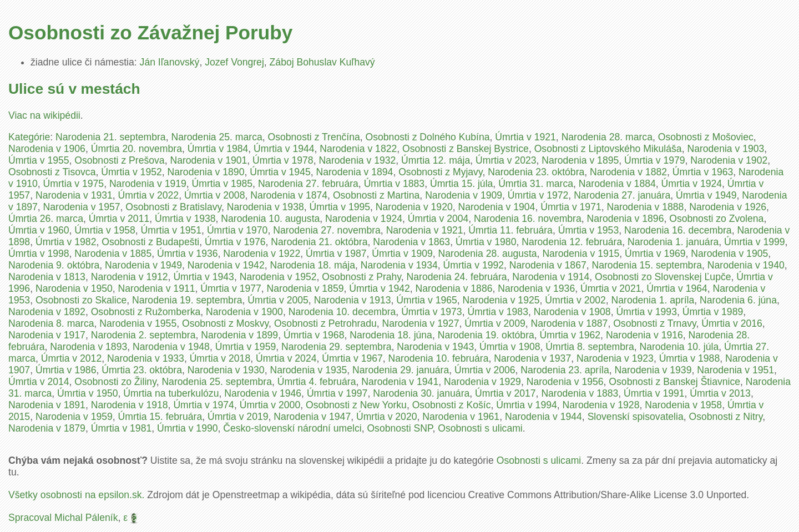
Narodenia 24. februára (457, 277)
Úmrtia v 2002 (575, 300)
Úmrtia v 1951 (171, 230)
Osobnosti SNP (399, 428)
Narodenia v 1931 (74, 195)
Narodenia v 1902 (729, 160)
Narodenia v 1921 (425, 230)
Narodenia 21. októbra (319, 242)
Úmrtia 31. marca (536, 184)
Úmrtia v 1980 (486, 242)
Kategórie (29, 137)
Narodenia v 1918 (130, 405)
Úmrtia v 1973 (432, 312)
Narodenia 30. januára (421, 393)
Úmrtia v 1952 (132, 172)
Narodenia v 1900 (244, 312)
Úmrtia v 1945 (280, 172)
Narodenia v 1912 (130, 277)
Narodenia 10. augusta (270, 219)
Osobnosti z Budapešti (150, 242)
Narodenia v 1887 (570, 323)
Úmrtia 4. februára (317, 382)
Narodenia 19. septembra (187, 300)
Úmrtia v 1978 (283, 160)
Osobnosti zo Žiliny (115, 382)
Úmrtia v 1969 (655, 254)
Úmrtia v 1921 (525, 137)
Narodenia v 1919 (148, 184)
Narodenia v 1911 (157, 288)
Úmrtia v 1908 (510, 347)
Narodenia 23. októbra (536, 172)
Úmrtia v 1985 (222, 184)
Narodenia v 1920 (414, 207)
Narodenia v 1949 (143, 265)
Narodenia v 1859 (305, 288)
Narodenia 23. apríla (565, 370)
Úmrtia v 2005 (278, 300)
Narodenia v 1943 (435, 347)
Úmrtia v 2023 (506, 160)
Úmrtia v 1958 (105, 230)
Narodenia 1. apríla (653, 300)
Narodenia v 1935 (308, 370)
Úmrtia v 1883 (395, 184)
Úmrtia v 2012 (72, 358)
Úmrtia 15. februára (160, 417)
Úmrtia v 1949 (706, 195)
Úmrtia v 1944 (284, 149)
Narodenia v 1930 (226, 370)
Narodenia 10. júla (679, 347)
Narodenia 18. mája (312, 265)
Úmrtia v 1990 (188, 428)
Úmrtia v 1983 (498, 312)
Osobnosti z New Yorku (356, 405)
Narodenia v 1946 (263, 393)
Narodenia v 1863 (411, 242)
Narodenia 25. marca (216, 137)
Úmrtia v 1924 (692, 184)
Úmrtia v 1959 (246, 347)
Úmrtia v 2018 (220, 358)
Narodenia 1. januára (673, 242)
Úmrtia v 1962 (570, 335)
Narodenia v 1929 (482, 382)
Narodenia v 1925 (501, 300)
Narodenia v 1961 (461, 417)
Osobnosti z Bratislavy (173, 207)
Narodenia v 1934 (399, 265)
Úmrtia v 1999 (755, 242)
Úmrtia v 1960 (39, 230)
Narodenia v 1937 (532, 358)
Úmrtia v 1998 (39, 254)
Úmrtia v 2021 (611, 288)
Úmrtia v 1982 (66, 242)
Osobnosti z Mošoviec (706, 137)
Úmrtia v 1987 (336, 254)
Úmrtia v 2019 (238, 417)
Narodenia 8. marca (51, 323)
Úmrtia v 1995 (340, 207)
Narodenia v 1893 (89, 347)
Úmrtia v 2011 (119, 219)
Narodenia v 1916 (644, 335)
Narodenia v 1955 (138, 323)
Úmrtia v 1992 (474, 265)
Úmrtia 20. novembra (136, 149)
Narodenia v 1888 (645, 207)
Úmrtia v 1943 (204, 277)
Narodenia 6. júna (738, 300)
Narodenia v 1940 (746, 265)
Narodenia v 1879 (47, 428)
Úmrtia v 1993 (646, 312)
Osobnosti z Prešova (119, 160)
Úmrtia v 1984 (218, 149)
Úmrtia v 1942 (380, 288)
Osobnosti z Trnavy (654, 323)
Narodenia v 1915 (581, 254)
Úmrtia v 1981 (122, 428)
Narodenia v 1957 (82, 207)
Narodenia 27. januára (622, 195)
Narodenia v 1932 (357, 160)
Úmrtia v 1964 (677, 288)
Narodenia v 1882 (628, 172)
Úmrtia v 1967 (352, 358)
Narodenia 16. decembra (678, 230)
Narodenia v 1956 (565, 382)
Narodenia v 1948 (171, 347)
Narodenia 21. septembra (111, 137)
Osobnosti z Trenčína (314, 137)
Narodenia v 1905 (729, 254)
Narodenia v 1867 (548, 265)
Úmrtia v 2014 (39, 382)
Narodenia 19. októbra (486, 335)
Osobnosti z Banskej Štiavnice (674, 382)
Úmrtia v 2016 (732, 323)
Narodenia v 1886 (454, 288)
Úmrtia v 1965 (427, 300)
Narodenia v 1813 (47, 277)
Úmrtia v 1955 (39, 160)
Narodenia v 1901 (208, 160)
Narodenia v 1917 (47, 335)
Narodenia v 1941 (400, 382)
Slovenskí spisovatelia (636, 417)
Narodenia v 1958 (683, 405)
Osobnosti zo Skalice (81, 300)
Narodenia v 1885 (113, 254)
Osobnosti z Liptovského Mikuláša (608, 149)
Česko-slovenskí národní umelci (292, 428)
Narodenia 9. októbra (54, 265)
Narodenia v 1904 (497, 207)
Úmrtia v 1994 (527, 405)
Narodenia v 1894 (355, 172)
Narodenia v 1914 (551, 277)
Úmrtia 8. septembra (590, 347)
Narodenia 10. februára (439, 358)
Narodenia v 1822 (358, 149)
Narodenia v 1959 (74, 417)
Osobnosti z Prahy (361, 277)
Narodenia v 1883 (580, 393)
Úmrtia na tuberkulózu (171, 393)
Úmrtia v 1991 (654, 393)
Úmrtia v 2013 (720, 393)
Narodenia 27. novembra (327, 230)
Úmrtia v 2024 (286, 358)
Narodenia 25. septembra (217, 382)
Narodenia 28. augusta (488, 254)
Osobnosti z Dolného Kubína (428, 137)
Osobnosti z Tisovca (52, 172)
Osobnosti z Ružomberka (146, 312)
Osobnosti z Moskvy (225, 323)
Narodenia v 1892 (47, 312)
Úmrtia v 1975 (74, 184)
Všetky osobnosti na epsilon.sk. (76, 495)
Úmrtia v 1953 (589, 230)
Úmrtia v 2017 (505, 393)
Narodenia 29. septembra (337, 347)
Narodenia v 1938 (266, 207)
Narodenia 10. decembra (342, 312)
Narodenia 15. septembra (647, 265)
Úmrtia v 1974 (204, 405)
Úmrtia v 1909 (402, 254)
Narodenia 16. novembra (528, 219)
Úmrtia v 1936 (188, 254)
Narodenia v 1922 (262, 254)
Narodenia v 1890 (206, 172)
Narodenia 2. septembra (143, 335)
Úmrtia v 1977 (231, 288)
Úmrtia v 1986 (66, 370)
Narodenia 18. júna (391, 335)
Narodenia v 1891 (47, 405)
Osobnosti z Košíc (452, 405)
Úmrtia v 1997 (337, 393)
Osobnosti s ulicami (480, 428)
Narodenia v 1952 (278, 277)
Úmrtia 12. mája (436, 160)
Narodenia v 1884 (617, 184)
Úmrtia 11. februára (510, 230)
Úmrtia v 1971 (571, 207)
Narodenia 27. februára (308, 184)
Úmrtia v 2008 (215, 195)
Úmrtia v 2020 (387, 417)
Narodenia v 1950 (74, 288)
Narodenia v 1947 (312, 417)
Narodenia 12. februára (572, 242)
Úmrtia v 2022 (149, 195)
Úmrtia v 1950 (88, 393)
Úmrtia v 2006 (485, 370)
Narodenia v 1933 (146, 358)
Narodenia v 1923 (615, 358)
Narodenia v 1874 (289, 195)
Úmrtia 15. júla (461, 184)
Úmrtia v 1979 (655, 160)
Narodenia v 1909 (464, 195)
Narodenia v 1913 (353, 300)
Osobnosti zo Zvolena (716, 219)
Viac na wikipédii (44, 115)
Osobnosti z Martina (376, 195)
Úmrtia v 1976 (235, 242)
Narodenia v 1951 (735, 370)
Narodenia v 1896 (626, 219)
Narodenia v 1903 (725, 149)
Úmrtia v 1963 (703, 172)
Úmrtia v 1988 (690, 358)
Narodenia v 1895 (580, 160)
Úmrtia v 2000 (270, 405)
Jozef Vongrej (234, 62)
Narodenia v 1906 (47, 149)
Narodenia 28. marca (607, 137)
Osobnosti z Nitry (726, 417)
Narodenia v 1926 (728, 207)
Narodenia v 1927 (421, 323)
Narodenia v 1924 (364, 219)
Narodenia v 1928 (601, 405)
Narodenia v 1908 (572, 312)
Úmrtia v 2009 (495, 323)
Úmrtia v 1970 (237, 230)
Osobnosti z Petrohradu (325, 323)
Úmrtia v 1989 (713, 312)
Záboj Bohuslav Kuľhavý (322, 62)
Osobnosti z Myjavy (440, 172)
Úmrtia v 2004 (438, 219)
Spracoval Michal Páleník (63, 518)
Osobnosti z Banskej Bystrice (466, 149)
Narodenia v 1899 (239, 335)
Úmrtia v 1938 (185, 219)
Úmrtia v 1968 (314, 335)
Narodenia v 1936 (536, 288)
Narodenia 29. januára (401, 370)
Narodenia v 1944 (543, 417)
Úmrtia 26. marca (46, 219)
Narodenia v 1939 (653, 370)
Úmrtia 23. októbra (142, 370)
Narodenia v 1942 (226, 265)
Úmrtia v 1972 (538, 195)
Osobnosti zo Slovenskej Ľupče (663, 277)
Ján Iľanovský (170, 62)
